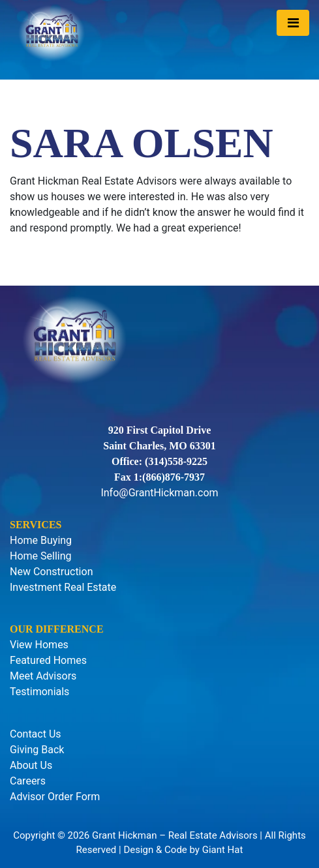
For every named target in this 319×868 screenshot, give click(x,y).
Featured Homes (48, 660)
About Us (31, 765)
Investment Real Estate (63, 587)
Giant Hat (223, 850)
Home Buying (41, 540)
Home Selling (41, 556)
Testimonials (39, 692)
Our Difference (57, 629)
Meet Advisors (43, 676)
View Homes (39, 645)
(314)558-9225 (176, 461)
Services (36, 525)
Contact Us (36, 734)
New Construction (51, 572)
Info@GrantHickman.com (159, 493)
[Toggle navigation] (293, 23)
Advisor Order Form (55, 797)
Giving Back (37, 750)
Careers (28, 781)
